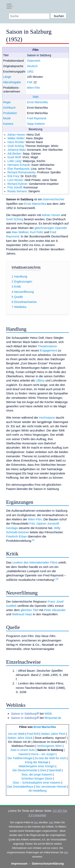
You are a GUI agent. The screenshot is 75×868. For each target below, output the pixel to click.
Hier (51, 822)
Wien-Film (33, 88)
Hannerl (24, 754)
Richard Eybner (17, 184)
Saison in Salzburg (50, 750)
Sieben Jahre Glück (20, 738)
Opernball (55, 770)
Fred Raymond (37, 118)
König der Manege (37, 762)
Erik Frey (13, 176)
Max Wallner (20, 232)
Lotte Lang (14, 161)
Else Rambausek (18, 169)
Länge (7, 77)
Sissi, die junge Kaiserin (37, 774)
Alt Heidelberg (37, 791)
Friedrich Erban (16, 536)
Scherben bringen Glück (37, 779)
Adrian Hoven (16, 135)
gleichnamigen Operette (51, 228)
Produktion (10, 113)
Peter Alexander (55, 610)
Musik (7, 118)
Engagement (48, 350)
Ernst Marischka (37, 102)
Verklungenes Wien (49, 746)
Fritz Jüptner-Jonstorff (44, 523)
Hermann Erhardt (18, 165)
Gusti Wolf (14, 157)
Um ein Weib (16, 734)
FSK (30, 82)
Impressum (19, 863)
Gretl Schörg (15, 146)
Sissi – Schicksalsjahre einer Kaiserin (37, 783)
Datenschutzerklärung (48, 863)
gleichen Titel (29, 610)
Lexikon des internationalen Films (35, 562)
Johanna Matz (16, 150)
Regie (7, 102)
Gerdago (12, 528)
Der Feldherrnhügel (20, 758)
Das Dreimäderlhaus (20, 787)
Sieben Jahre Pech (53, 734)
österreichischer (53, 199)
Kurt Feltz (37, 232)
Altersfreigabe (12, 82)
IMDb (48, 714)
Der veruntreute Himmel (51, 787)
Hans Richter (16, 142)
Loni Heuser (15, 180)
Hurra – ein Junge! (43, 754)
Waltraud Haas (22, 614)
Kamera (8, 124)
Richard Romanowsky (21, 172)
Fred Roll (33, 734)
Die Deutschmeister (25, 770)
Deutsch (32, 66)
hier (36, 822)
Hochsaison (47, 417)
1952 (30, 72)
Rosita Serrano (17, 191)
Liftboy (40, 380)
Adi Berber (14, 154)
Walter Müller (16, 138)
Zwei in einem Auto (23, 750)
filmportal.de (53, 718)
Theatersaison (47, 346)
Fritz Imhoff (15, 187)
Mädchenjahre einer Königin (37, 766)
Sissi (43, 770)
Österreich (34, 61)
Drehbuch (9, 108)
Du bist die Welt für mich (50, 758)
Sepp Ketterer (36, 124)
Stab (36, 97)
